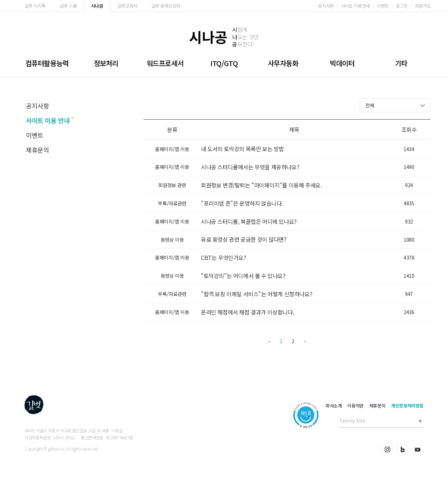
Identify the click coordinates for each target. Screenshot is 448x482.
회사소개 (334, 406)
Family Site (352, 420)
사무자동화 (283, 63)
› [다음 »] (305, 341)
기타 (401, 63)
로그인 (402, 6)
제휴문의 (37, 150)
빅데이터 (342, 63)
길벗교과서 (127, 6)
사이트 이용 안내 (48, 120)
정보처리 (106, 63)
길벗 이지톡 (35, 6)
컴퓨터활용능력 (47, 63)
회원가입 (423, 6)
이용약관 (355, 406)
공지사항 (326, 6)
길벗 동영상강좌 (166, 6)
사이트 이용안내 (355, 6)
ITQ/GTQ (224, 63)
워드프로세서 (165, 63)
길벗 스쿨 (68, 6)
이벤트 (383, 6)
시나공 (97, 6)
